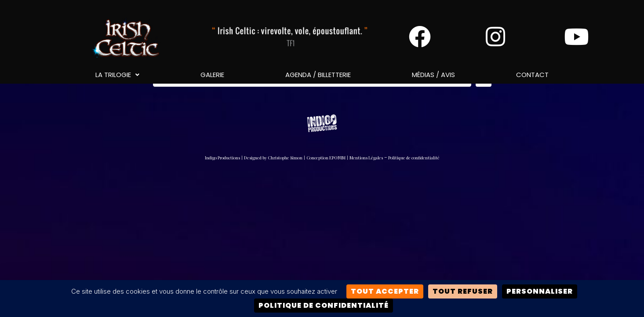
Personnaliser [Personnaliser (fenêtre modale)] (540, 291)
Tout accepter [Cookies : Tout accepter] (385, 291)
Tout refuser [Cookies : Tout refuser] (463, 291)
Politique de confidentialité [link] (324, 305)
